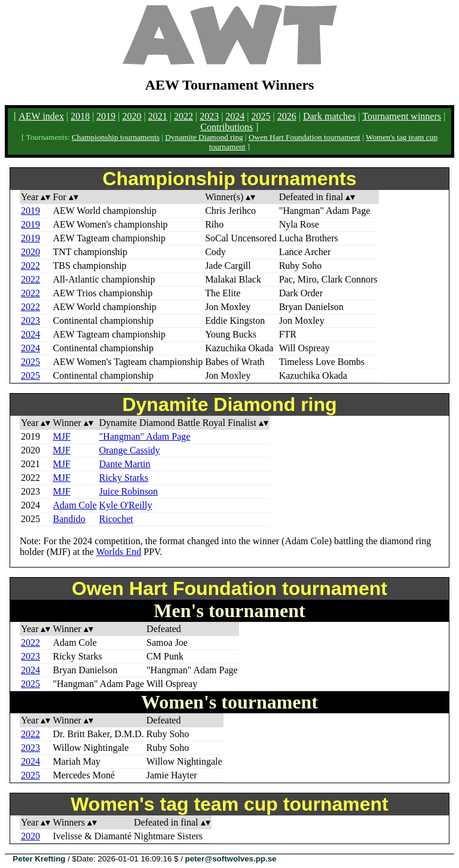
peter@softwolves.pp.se (231, 859)
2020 (132, 116)
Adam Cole (74, 505)
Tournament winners (402, 116)
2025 (261, 116)
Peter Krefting (39, 859)
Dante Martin (125, 464)
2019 (106, 116)
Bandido (69, 519)
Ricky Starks (124, 478)
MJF (61, 436)
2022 (183, 116)
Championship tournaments (116, 137)
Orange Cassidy (130, 450)
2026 (287, 116)
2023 (209, 116)
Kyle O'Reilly (126, 505)
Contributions (227, 127)
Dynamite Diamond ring (204, 137)
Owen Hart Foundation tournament (305, 137)
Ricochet (116, 519)
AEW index (41, 116)
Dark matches (329, 116)
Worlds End (119, 552)
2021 (158, 116)
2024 (235, 116)
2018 (80, 116)
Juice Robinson (128, 491)
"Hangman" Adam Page (145, 436)
